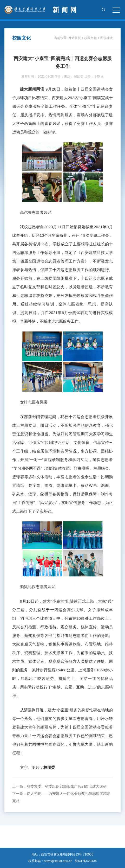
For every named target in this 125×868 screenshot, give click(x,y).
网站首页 (75, 38)
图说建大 (107, 38)
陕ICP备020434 (86, 861)
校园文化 (90, 38)
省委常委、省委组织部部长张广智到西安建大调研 (67, 786)
